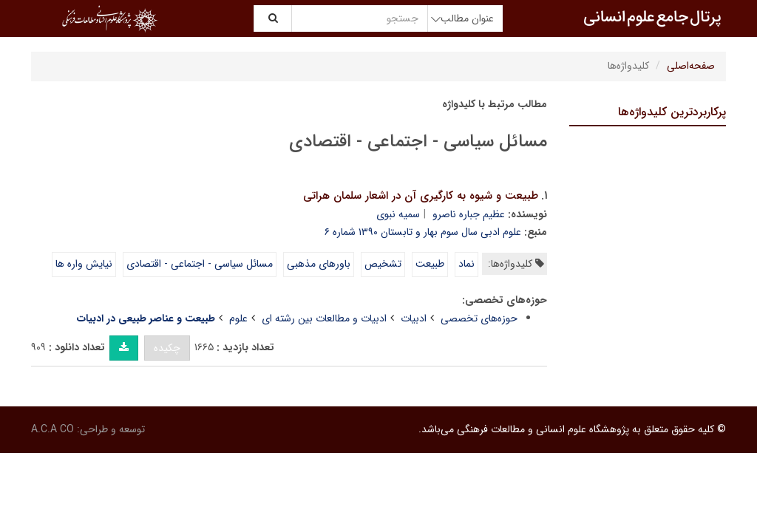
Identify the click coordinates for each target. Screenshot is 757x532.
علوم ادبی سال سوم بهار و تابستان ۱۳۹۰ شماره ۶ (423, 232)
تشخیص (383, 264)
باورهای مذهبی (319, 264)
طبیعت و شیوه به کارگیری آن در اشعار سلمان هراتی (421, 196)
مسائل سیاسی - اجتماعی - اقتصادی (200, 264)
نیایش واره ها (84, 264)
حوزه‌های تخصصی (479, 318)
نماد (466, 264)
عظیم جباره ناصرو (469, 214)
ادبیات (414, 318)
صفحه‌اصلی (691, 66)
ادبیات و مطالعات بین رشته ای (324, 318)
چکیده (167, 348)
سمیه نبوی (398, 214)
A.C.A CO (52, 429)
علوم (238, 318)
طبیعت (430, 264)
